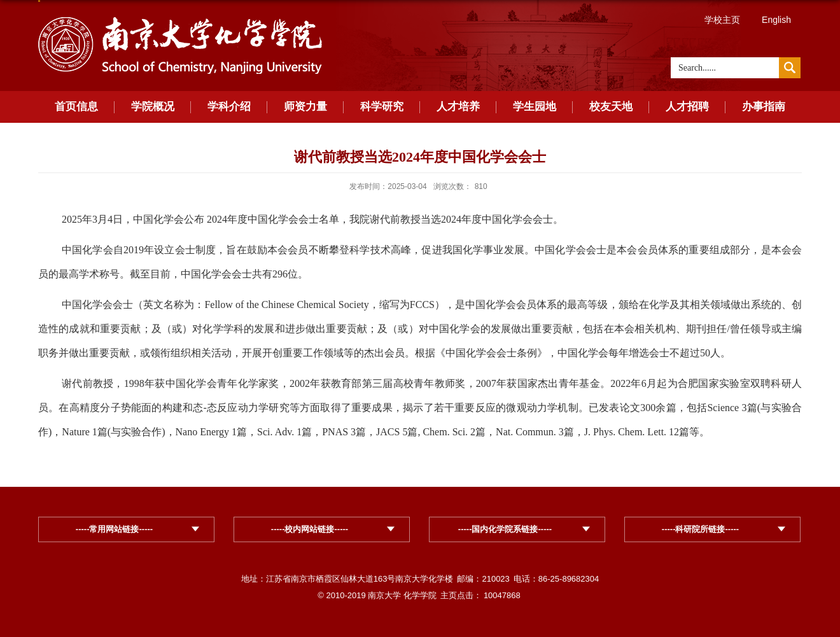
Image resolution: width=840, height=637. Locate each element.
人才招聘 (687, 107)
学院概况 (153, 107)
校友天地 (611, 107)
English (776, 20)
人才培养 (458, 107)
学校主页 (722, 20)
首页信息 (76, 107)
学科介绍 (229, 107)
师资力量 (305, 107)
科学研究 (382, 107)
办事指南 (764, 107)
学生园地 (535, 107)
